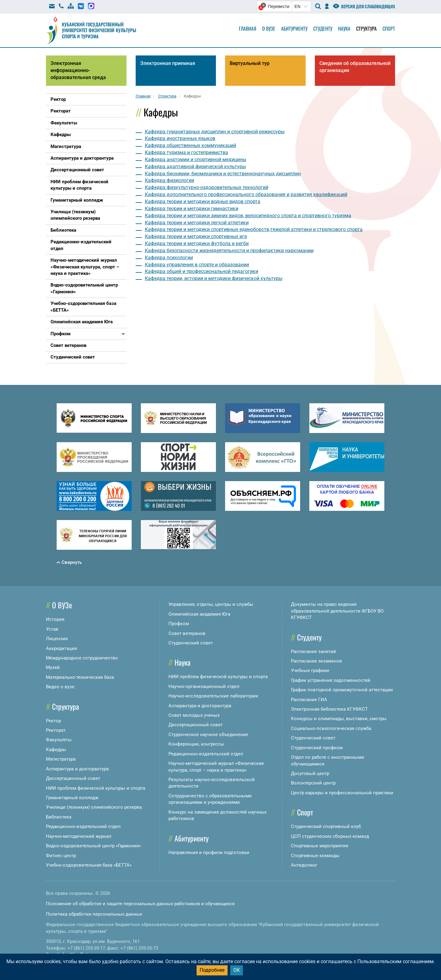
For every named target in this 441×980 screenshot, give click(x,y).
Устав (52, 629)
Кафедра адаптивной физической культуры (195, 167)
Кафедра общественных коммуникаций (190, 145)
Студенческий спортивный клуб (326, 826)
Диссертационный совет (73, 778)
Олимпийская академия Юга (199, 614)
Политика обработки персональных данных (94, 914)
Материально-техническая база (80, 677)
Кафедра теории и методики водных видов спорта (203, 201)
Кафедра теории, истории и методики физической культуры (214, 278)
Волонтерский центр (313, 783)
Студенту (323, 28)
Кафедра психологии (169, 258)
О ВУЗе (62, 605)
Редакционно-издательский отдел (83, 826)
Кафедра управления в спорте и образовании (197, 265)
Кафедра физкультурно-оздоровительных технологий (207, 187)
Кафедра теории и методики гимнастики (192, 209)
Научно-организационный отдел (204, 686)
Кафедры (56, 750)
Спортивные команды (315, 856)
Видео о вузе (60, 687)
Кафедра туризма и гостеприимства (187, 152)
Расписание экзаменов (317, 661)
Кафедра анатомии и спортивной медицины (196, 160)
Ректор (53, 721)
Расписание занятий (313, 651)
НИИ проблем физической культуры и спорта (96, 788)
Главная (248, 28)
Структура (366, 28)
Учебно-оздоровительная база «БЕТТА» (89, 865)
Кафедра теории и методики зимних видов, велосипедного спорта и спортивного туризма (248, 216)
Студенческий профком (317, 748)
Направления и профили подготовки (209, 853)
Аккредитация (61, 648)
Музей (53, 667)
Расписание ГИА (309, 700)
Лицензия (57, 639)
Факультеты (59, 740)
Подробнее (212, 970)
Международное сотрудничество (82, 658)
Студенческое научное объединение (208, 735)
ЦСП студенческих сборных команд (330, 836)
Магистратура (61, 759)
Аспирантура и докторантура (77, 769)
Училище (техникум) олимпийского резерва (94, 807)
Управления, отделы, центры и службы (211, 604)
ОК (237, 970)
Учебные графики (310, 670)
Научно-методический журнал (79, 836)
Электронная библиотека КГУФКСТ (329, 709)
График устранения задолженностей (331, 680)
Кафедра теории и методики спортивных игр (196, 236)
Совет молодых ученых (194, 715)
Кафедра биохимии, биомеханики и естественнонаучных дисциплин (223, 174)
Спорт (389, 28)
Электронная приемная (168, 63)
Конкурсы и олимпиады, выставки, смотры (339, 719)
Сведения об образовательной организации (355, 67)
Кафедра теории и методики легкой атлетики (197, 223)
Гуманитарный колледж (72, 798)
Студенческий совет (191, 643)
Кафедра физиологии (170, 180)
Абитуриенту (294, 28)
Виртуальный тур (250, 63)
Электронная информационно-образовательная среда (78, 70)
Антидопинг (304, 865)
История (55, 619)
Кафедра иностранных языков (180, 138)
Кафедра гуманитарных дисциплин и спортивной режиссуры (215, 132)
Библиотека (59, 817)
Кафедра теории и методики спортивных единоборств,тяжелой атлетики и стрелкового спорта (254, 229)
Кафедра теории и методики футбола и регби (197, 243)
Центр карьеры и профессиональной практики (342, 793)
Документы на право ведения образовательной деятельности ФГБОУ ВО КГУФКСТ (337, 611)
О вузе (269, 28)
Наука (344, 28)
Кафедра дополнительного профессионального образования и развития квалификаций (246, 194)
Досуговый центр (310, 773)
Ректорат (56, 730)
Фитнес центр (61, 856)
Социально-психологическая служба (331, 728)
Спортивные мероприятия (320, 846)
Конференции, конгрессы (196, 744)
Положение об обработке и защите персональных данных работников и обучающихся (140, 904)
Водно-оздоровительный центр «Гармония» (93, 846)
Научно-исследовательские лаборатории (213, 696)
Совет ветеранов (187, 633)
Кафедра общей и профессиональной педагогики (202, 271)
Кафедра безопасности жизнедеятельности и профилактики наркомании (229, 251)
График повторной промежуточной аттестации (342, 690)
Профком (179, 624)
